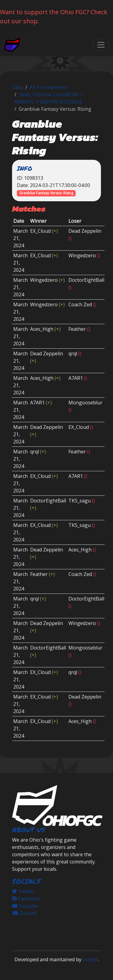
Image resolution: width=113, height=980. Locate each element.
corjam (90, 959)
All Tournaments (49, 87)
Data (17, 87)
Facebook (26, 899)
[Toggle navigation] (101, 45)
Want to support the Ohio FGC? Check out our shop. (54, 16)
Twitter (23, 891)
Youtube (25, 906)
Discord (24, 913)
